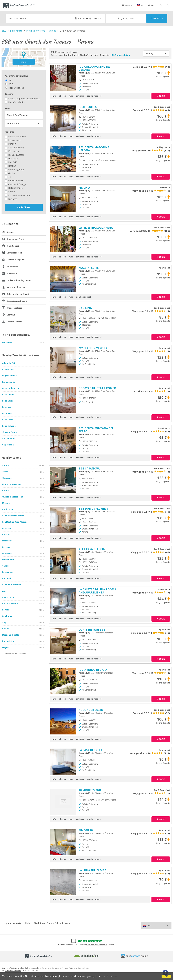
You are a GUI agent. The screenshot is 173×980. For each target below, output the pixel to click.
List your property (11, 923)
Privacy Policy (68, 968)
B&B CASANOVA (89, 468)
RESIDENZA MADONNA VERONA (94, 149)
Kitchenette (12, 151)
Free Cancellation (15, 102)
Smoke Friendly (14, 181)
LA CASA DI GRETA (90, 750)
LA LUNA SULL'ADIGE (92, 870)
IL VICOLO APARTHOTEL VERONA (94, 68)
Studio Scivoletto (13, 971)
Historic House (14, 188)
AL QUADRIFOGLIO (91, 710)
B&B (4, 31)
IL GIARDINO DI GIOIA (93, 670)
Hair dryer (11, 159)
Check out (95, 18)
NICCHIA (84, 188)
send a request (94, 96)
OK (166, 976)
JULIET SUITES (88, 107)
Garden (10, 173)
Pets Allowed (13, 140)
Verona (53, 31)
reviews (80, 96)
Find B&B (157, 18)
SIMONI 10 (86, 830)
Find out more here (35, 976)
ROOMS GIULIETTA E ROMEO (97, 388)
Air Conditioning (14, 147)
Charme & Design (15, 184)
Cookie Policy (84, 968)
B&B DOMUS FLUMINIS (94, 509)
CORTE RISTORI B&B (92, 630)
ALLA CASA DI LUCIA (92, 549)
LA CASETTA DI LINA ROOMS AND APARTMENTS (97, 591)
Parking (10, 144)
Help (152, 5)
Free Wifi (11, 162)
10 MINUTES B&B (90, 790)
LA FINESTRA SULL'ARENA (96, 228)
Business (11, 199)
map (24, 62)
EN (142, 5)
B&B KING (85, 308)
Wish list (127, 5)
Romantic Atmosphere (18, 195)
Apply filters (24, 207)
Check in (80, 18)
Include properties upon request (22, 99)
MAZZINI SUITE (89, 268)
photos (62, 96)
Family (10, 192)
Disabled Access (14, 155)
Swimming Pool (14, 170)
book (161, 96)
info (54, 96)
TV (8, 177)
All (8, 80)
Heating (10, 166)
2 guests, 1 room (126, 18)
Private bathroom (15, 136)
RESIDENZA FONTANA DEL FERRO (96, 430)
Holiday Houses (15, 88)
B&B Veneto (16, 31)
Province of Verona (36, 31)
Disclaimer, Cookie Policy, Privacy (52, 923)
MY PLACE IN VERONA (93, 348)
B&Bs (10, 84)
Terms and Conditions (51, 968)
